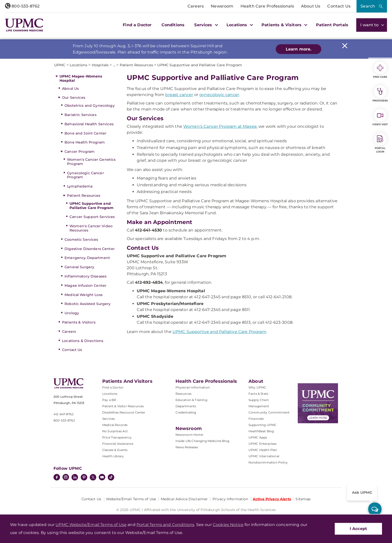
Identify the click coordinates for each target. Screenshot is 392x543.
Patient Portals (332, 25)
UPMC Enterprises (263, 444)
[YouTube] (102, 478)
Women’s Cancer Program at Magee (220, 126)
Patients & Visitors (79, 322)
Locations (110, 394)
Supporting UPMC (262, 425)
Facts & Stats (258, 394)
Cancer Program (79, 151)
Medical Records (115, 425)
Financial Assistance (118, 444)
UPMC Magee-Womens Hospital (81, 78)
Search (368, 6)
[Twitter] (93, 477)
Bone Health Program (85, 142)
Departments (186, 406)
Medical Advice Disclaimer (184, 499)
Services (108, 419)
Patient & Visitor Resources (123, 406)
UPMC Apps (258, 437)
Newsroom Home (189, 435)
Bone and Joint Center (85, 133)
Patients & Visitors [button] (284, 25)
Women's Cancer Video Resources (91, 228)
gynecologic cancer (219, 95)
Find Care (380, 70)
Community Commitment (269, 412)
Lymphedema (80, 186)
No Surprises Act (115, 431)
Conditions (173, 25)
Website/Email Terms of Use (131, 499)
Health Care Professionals (267, 6)
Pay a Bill (109, 400)
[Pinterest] (84, 478)
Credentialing (186, 412)
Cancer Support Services (92, 217)
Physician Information (193, 387)
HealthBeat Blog (261, 431)
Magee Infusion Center (85, 285)
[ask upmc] (375, 509)
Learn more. (299, 49)
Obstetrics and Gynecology (90, 105)
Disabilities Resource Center (124, 412)
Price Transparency (117, 437)
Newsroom (222, 6)
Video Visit (380, 117)
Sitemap (303, 499)
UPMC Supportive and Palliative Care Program (91, 206)
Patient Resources (84, 195)
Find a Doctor (137, 25)
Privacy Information (230, 499)
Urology (72, 313)
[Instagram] (66, 478)
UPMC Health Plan (263, 450)
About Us (311, 6)
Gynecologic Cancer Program (85, 175)
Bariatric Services (80, 115)
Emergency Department (87, 258)
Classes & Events (115, 450)
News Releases (187, 447)
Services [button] (205, 25)
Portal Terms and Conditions (165, 525)
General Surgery (79, 267)
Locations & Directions (83, 341)
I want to (372, 25)
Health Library (113, 456)
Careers (196, 6)
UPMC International (264, 456)
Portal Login (380, 143)
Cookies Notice (228, 525)
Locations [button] (239, 25)
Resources (183, 394)
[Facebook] (57, 478)
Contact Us (339, 6)
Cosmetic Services (81, 239)
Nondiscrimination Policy (268, 462)
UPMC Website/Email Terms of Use (91, 525)
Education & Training (191, 400)
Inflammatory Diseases (85, 276)
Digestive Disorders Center (90, 249)
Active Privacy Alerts (272, 499)
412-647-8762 (63, 414)
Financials (256, 419)
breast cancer (179, 95)
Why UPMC (257, 387)
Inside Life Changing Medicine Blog (202, 441)
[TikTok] (111, 477)
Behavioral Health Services (89, 124)
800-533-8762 (22, 6)
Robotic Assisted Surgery (87, 304)
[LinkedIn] (75, 478)
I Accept (358, 529)
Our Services (74, 97)
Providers (380, 94)
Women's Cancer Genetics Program (91, 162)
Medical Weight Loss (83, 295)
